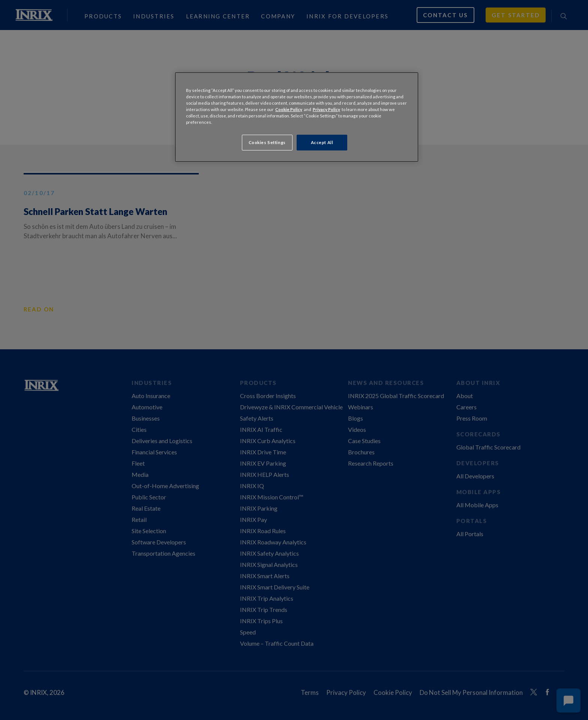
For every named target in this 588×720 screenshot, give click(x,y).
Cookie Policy (289, 109)
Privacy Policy (326, 109)
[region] (297, 117)
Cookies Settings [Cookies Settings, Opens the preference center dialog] (267, 142)
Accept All (322, 142)
